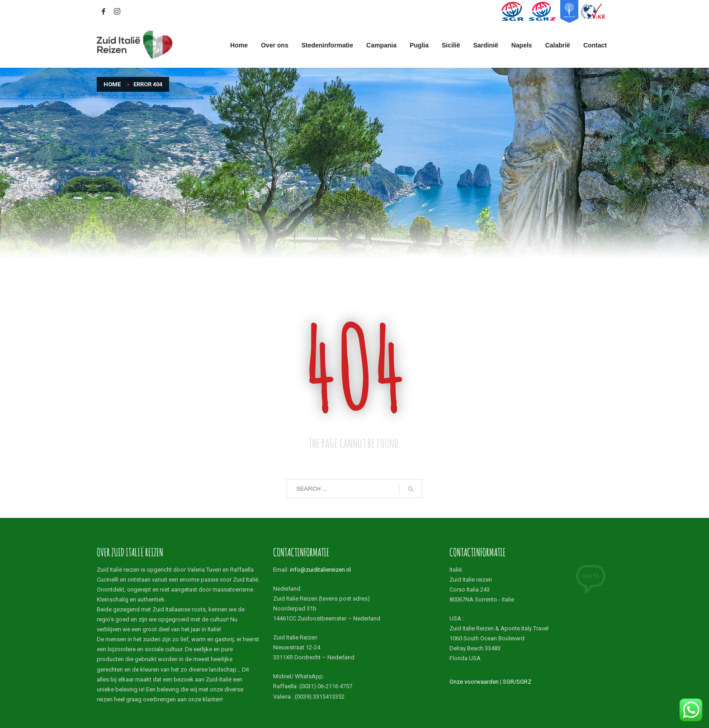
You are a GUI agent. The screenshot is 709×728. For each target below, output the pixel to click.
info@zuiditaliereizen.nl (320, 570)
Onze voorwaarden (474, 682)
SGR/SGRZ (517, 682)
